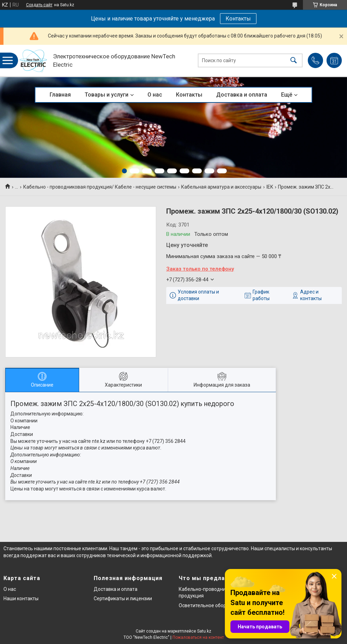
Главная (60, 95)
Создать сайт (39, 5)
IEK (270, 187)
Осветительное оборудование (214, 605)
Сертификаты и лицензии (123, 598)
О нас (155, 95)
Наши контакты (21, 598)
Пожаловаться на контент (198, 637)
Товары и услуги (107, 95)
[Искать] (294, 61)
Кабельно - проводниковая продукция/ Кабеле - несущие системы (100, 187)
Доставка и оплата (242, 95)
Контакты (238, 19)
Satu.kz (204, 631)
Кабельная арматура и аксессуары (221, 187)
